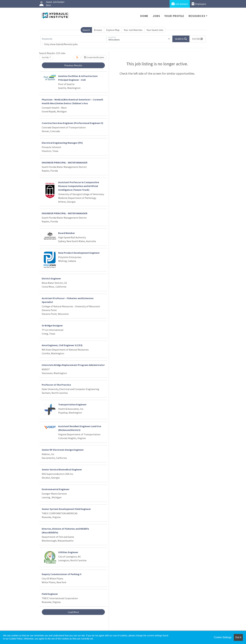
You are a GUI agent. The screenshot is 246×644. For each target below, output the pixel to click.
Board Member (67, 233)
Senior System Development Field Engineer (66, 509)
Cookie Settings (223, 637)
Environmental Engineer (56, 489)
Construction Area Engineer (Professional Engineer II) (72, 123)
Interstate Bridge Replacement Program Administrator (73, 365)
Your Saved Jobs (155, 30)
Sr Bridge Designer (52, 325)
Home (144, 16)
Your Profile (174, 16)
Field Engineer (50, 594)
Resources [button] (197, 16)
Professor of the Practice (56, 385)
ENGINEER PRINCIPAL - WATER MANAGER (65, 162)
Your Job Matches (133, 30)
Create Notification (94, 57)
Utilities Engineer (68, 552)
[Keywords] (73, 39)
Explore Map (113, 30)
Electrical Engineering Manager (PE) (62, 143)
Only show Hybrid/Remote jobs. (61, 44)
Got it (238, 637)
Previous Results (73, 65)
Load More (73, 612)
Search (86, 30)
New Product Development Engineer (79, 253)
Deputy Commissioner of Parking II (62, 574)
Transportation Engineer (72, 404)
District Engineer (51, 278)
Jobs (156, 16)
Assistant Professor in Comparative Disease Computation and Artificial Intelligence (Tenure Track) (79, 186)
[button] (198, 39)
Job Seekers (180, 4)
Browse (98, 30)
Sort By (45, 57)
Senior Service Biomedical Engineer (62, 469)
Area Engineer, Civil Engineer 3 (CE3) (62, 345)
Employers (199, 4)
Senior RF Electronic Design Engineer (63, 450)
